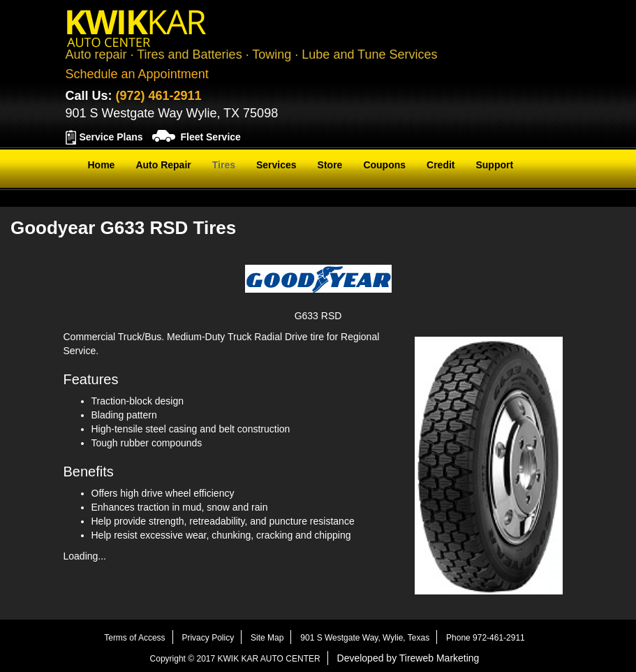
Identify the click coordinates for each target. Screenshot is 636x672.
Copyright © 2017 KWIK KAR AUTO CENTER (235, 659)
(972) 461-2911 (159, 96)
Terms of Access (134, 638)
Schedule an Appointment (137, 74)
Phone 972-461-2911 (486, 638)
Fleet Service (210, 137)
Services (276, 165)
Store (330, 165)
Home (102, 165)
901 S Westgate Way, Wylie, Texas (365, 638)
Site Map (267, 638)
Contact (106, 200)
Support (494, 165)
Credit (441, 165)
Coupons (384, 165)
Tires (224, 165)
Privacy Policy (208, 638)
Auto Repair (163, 165)
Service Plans (111, 137)
